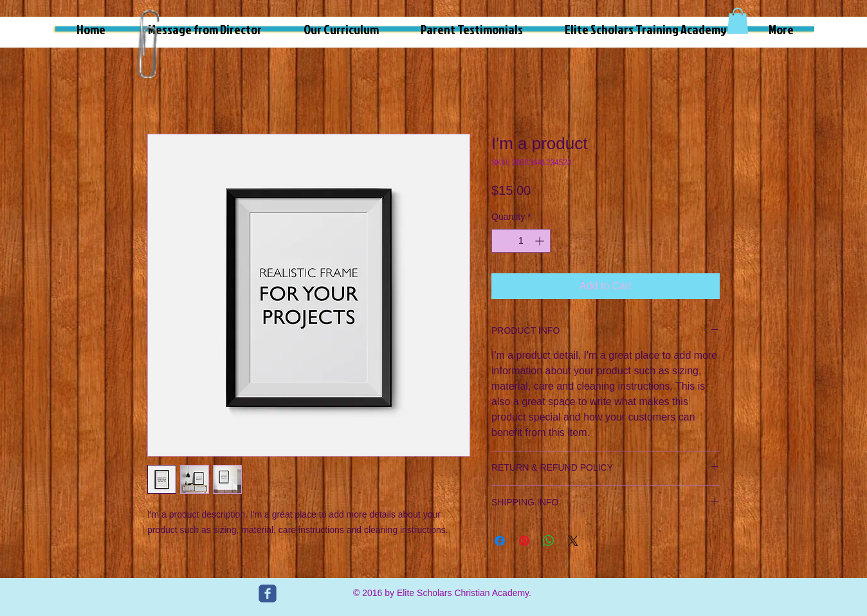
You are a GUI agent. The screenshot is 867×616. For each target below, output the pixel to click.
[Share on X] (573, 541)
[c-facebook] (268, 593)
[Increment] (541, 241)
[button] (738, 21)
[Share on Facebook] (500, 541)
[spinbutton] (521, 241)
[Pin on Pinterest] (524, 541)
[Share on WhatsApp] (549, 541)
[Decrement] (501, 241)
